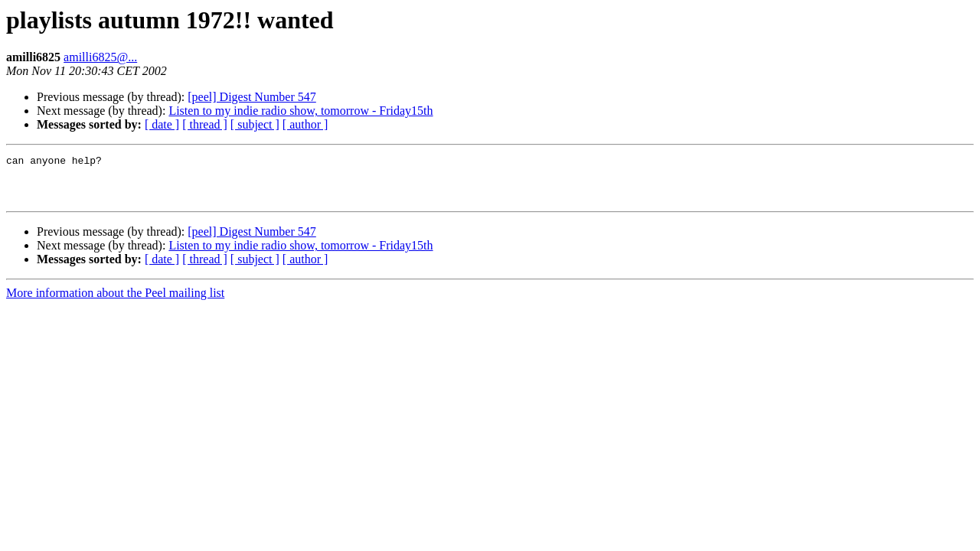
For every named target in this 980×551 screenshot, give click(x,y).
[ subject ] (255, 124)
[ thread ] (205, 124)
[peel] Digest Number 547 (252, 97)
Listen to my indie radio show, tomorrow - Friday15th (301, 111)
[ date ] (162, 124)
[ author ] (305, 124)
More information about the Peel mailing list (115, 302)
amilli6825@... (100, 57)
